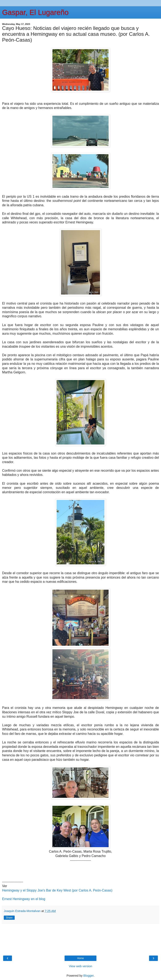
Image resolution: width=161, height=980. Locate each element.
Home (80, 958)
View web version (80, 966)
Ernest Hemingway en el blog (24, 899)
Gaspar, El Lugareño (35, 12)
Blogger (89, 976)
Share (9, 918)
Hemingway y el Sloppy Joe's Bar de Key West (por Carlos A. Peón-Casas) (57, 890)
